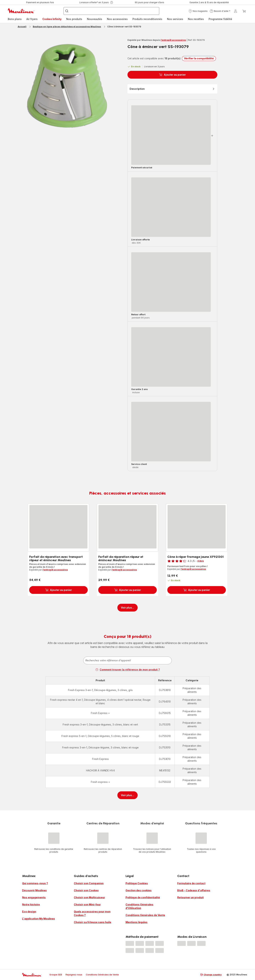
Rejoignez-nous (74, 975)
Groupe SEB (56, 975)
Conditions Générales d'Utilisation (139, 906)
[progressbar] (171, 135)
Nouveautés (95, 19)
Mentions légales (137, 922)
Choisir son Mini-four (87, 904)
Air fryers (32, 19)
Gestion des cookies (139, 890)
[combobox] (127, 660)
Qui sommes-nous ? (35, 883)
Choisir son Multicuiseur (89, 897)
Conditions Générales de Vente (145, 915)
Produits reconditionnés (147, 19)
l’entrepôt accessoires (173, 40)
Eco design (29, 912)
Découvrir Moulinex (34, 890)
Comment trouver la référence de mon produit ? (128, 670)
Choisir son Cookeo (86, 890)
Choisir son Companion (89, 883)
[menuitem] (15, 19)
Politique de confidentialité (143, 897)
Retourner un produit (190, 897)
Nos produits (74, 19)
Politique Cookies (137, 883)
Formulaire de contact (191, 883)
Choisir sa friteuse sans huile (93, 922)
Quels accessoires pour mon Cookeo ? (92, 913)
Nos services (175, 19)
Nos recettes (196, 19)
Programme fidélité (220, 19)
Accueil (22, 27)
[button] (198, 11)
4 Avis (201, 561)
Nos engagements (34, 897)
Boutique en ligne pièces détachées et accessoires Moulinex (67, 27)
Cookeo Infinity (52, 19)
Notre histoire (31, 904)
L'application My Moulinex (39, 919)
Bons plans (15, 19)
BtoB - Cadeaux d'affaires (194, 890)
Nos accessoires (117, 19)
